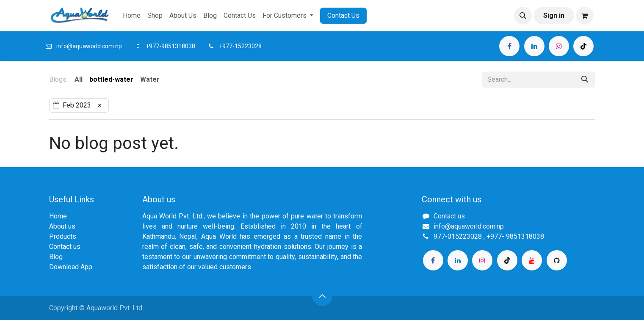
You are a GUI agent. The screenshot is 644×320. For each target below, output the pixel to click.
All (79, 79)
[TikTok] (583, 46)
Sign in (554, 15)
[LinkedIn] (534, 46)
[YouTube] (532, 260)
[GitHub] (557, 260)
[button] (523, 16)
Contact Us (343, 15)
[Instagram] (559, 46)
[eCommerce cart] (585, 16)
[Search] (585, 80)
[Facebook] (509, 46)
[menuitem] (132, 16)
